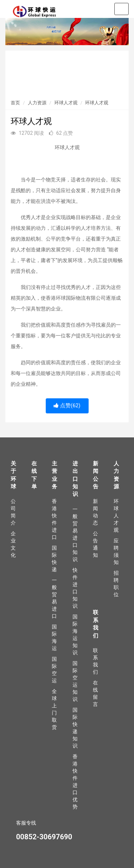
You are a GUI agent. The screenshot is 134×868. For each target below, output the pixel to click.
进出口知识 (75, 479)
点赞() (67, 405)
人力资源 (37, 103)
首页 (15, 103)
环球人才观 (66, 103)
